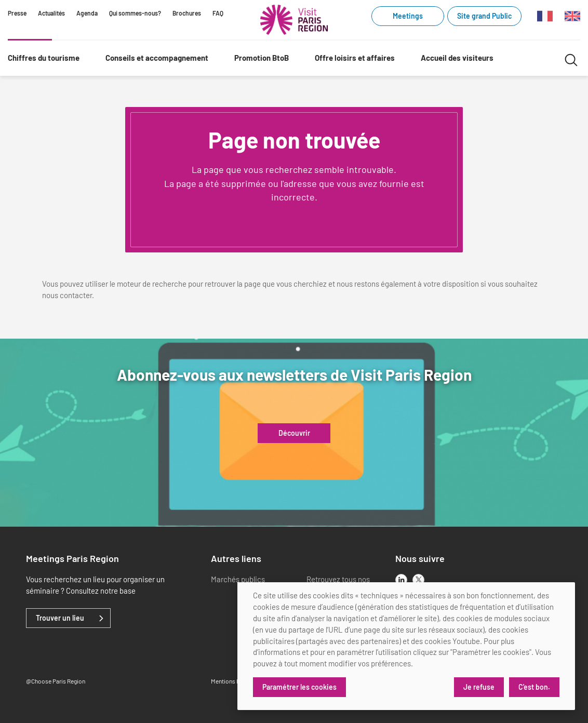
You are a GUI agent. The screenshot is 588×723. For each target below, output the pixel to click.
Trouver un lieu (60, 618)
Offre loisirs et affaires (355, 58)
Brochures (187, 13)
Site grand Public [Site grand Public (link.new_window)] (484, 16)
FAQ (218, 13)
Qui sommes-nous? (135, 13)
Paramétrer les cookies (299, 687)
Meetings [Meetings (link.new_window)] (408, 16)
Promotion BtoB (262, 58)
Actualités (51, 13)
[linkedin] (401, 580)
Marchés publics (238, 579)
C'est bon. (534, 687)
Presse (17, 13)
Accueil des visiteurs (457, 58)
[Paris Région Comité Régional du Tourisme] (294, 20)
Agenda (87, 13)
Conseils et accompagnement (157, 58)
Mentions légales (233, 681)
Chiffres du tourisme (44, 58)
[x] (418, 580)
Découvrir (294, 433)
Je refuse (479, 687)
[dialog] (406, 646)
